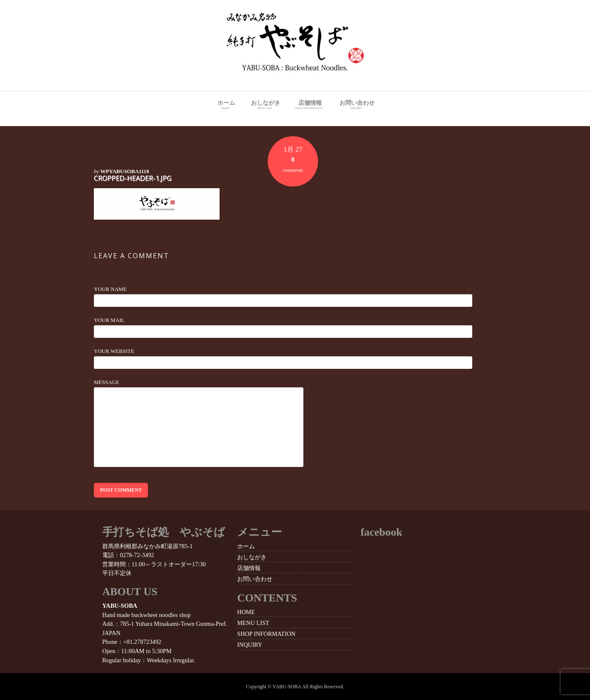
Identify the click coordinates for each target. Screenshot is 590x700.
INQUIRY (250, 645)
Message (107, 382)
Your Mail (109, 320)
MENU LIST (253, 623)
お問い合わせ (356, 105)
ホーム (225, 105)
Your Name (110, 289)
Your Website (114, 351)
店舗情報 (309, 105)
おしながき (265, 105)
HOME (246, 612)
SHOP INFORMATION (266, 634)
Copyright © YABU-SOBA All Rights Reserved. (295, 687)
